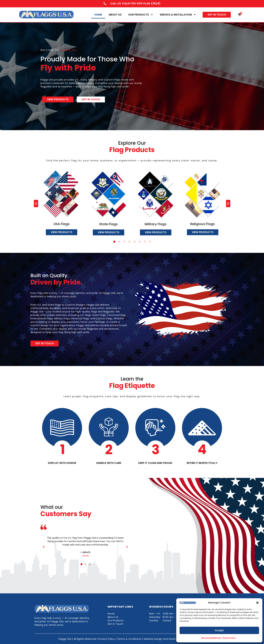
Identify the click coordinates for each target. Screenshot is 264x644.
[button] (257, 603)
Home (98, 15)
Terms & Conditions (129, 639)
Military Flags (156, 224)
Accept (219, 630)
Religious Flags (203, 224)
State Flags (108, 224)
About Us (115, 15)
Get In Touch (115, 624)
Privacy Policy (229, 638)
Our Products (141, 15)
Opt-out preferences (211, 638)
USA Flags (61, 224)
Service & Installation (178, 15)
